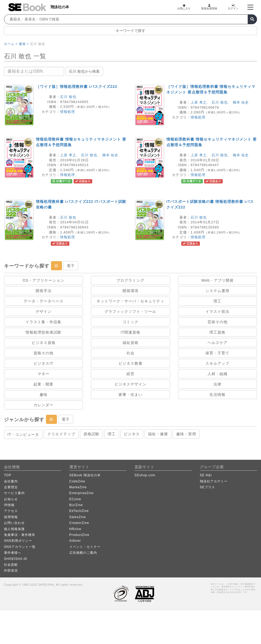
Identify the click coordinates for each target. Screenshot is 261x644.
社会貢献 (11, 565)
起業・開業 (43, 384)
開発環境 (130, 291)
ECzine (75, 499)
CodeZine (77, 481)
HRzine (75, 529)
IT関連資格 (130, 332)
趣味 (44, 395)
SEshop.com (145, 475)
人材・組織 (218, 374)
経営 (130, 374)
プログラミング (130, 280)
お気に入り (184, 7)
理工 (217, 301)
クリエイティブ (61, 434)
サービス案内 (14, 493)
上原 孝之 (199, 102)
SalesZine (78, 517)
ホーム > (11, 44)
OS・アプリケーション (43, 280)
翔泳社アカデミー (214, 481)
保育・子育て (217, 353)
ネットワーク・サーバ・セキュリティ (130, 301)
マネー (43, 374)
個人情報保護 (14, 529)
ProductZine (79, 535)
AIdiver (75, 541)
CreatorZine (79, 523)
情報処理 (68, 112)
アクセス (11, 511)
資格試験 (91, 434)
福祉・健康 (158, 434)
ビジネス (132, 434)
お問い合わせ (14, 523)
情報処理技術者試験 (43, 332)
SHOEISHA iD (16, 559)
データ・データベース (44, 301)
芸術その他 (218, 322)
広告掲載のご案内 (83, 553)
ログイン (233, 7)
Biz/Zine (76, 505)
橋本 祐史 (241, 102)
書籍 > (24, 44)
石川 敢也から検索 (84, 71)
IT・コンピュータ (23, 434)
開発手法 (44, 291)
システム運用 (217, 291)
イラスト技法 (217, 311)
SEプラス (207, 487)
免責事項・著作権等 (20, 535)
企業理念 (11, 487)
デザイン (44, 311)
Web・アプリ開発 (218, 280)
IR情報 (9, 505)
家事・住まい (130, 395)
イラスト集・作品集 (43, 322)
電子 (71, 266)
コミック (130, 322)
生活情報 (217, 395)
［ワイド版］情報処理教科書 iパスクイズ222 (77, 87)
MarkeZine (78, 487)
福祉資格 (130, 343)
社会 (130, 353)
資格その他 (43, 353)
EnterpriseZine (82, 493)
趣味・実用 (186, 434)
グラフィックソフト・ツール (130, 311)
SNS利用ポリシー (18, 541)
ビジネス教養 (130, 363)
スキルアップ (217, 363)
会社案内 (11, 481)
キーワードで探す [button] (130, 31)
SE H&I (206, 475)
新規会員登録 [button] (209, 7)
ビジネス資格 (44, 343)
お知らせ (11, 499)
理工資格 (217, 332)
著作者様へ (13, 553)
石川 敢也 (68, 97)
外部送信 (11, 571)
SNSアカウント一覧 (20, 547)
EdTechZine (79, 511)
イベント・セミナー (85, 547)
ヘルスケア (218, 343)
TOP (8, 475)
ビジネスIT (43, 363)
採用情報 (11, 517)
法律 (217, 384)
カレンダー (43, 405)
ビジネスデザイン (130, 384)
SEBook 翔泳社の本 (85, 475)
